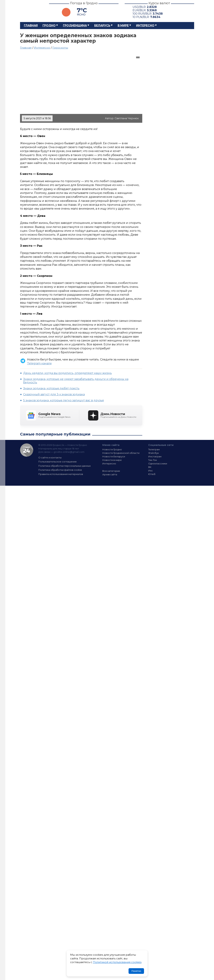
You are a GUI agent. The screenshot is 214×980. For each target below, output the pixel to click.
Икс (151, 471)
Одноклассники (158, 463)
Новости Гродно (112, 449)
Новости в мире (112, 460)
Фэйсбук (154, 453)
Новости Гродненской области (121, 453)
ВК (150, 467)
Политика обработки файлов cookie (60, 470)
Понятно (136, 971)
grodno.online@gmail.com (69, 452)
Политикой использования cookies (117, 962)
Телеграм (154, 449)
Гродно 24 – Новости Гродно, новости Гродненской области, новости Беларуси (31, 11)
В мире (123, 25)
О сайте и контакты (50, 458)
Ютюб (152, 474)
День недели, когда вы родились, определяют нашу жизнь (68, 373)
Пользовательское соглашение (58, 462)
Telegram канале (39, 363)
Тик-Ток (153, 460)
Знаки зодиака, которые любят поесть (51, 388)
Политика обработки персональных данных (65, 466)
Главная (31, 25)
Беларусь (102, 25)
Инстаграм (155, 456)
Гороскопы (60, 48)
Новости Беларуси (114, 456)
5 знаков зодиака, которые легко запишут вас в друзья (64, 400)
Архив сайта (110, 474)
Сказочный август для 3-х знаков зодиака (54, 394)
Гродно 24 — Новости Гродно (27, 450)
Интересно (145, 25)
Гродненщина (75, 25)
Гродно (49, 25)
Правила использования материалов (61, 474)
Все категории (111, 471)
